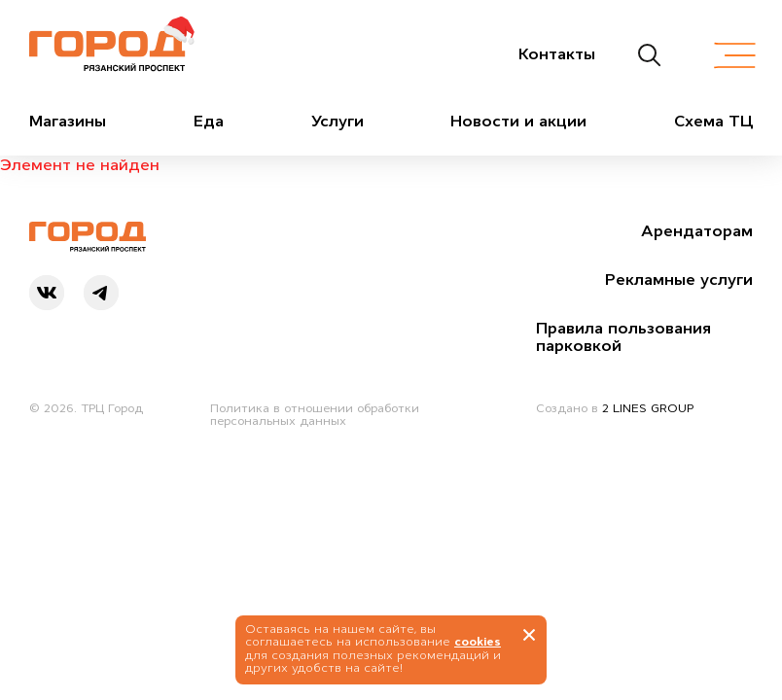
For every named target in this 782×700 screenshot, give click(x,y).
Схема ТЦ (713, 121)
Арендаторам (697, 230)
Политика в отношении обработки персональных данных (315, 415)
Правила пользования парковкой (623, 336)
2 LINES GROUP (648, 408)
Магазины (68, 121)
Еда (209, 121)
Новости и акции (518, 121)
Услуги (338, 121)
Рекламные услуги (679, 279)
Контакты (557, 53)
